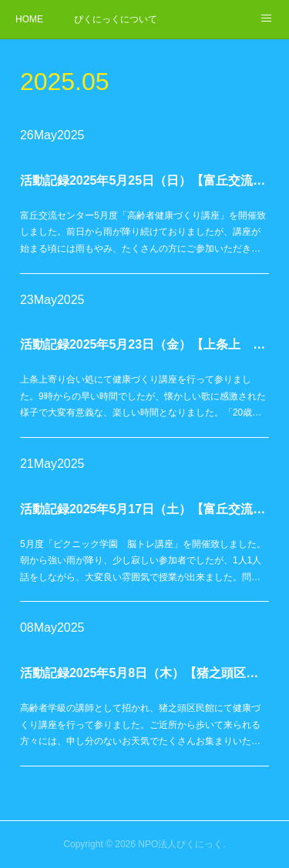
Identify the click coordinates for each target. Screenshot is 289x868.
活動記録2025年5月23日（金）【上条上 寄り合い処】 (144, 344)
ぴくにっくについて (116, 19)
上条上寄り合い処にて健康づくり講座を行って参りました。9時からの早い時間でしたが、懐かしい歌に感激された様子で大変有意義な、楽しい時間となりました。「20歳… (143, 396)
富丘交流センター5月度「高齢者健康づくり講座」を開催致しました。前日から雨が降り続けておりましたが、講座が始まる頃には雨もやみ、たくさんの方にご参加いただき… (143, 232)
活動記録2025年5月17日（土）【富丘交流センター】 (144, 509)
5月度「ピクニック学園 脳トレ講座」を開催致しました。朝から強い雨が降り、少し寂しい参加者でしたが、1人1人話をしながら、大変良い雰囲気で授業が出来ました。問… (143, 561)
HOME (29, 19)
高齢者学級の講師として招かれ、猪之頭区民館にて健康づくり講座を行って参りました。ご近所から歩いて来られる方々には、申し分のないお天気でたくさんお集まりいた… (140, 724)
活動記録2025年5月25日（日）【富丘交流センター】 (144, 180)
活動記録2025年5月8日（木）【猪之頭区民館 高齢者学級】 (144, 673)
